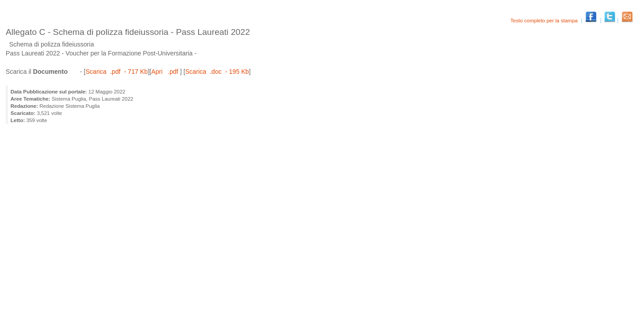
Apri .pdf (165, 72)
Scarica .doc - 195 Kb (217, 72)
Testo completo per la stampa (545, 21)
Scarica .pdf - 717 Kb (117, 72)
